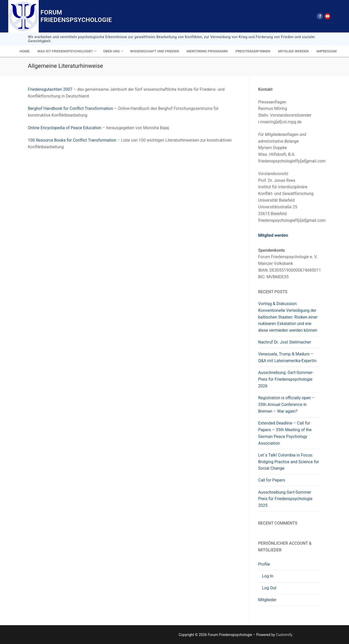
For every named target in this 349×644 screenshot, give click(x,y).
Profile (265, 564)
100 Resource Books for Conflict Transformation (72, 140)
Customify (284, 635)
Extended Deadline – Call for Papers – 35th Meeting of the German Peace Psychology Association (285, 433)
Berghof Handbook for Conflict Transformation (70, 108)
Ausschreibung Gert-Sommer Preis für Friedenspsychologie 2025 (285, 499)
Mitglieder (267, 600)
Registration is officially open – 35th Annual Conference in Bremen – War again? (286, 405)
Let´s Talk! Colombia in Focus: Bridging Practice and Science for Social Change (289, 462)
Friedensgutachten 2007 (50, 89)
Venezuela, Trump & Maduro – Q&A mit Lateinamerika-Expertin (287, 357)
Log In (268, 576)
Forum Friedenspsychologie (76, 16)
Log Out (269, 588)
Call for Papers (272, 480)
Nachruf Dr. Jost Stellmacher (284, 342)
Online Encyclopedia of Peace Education (65, 128)
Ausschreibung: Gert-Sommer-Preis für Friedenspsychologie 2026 (286, 379)
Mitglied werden (273, 235)
